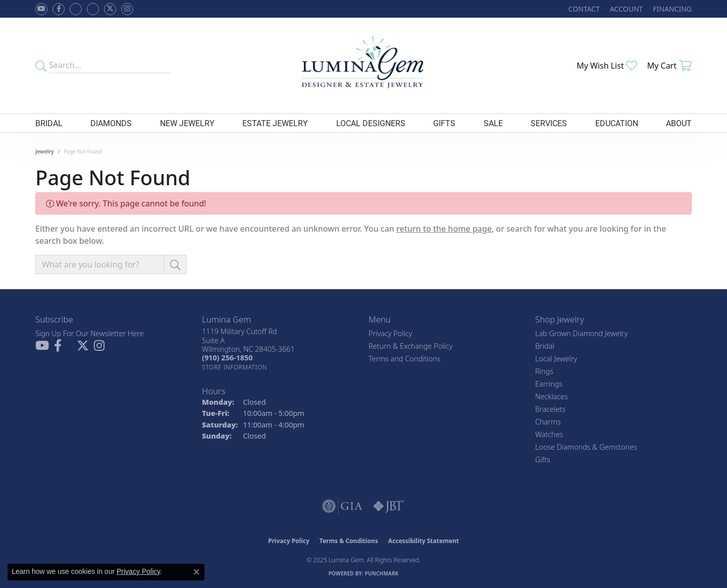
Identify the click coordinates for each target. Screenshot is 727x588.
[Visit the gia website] (342, 506)
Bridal (49, 123)
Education (617, 123)
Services (549, 123)
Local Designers (371, 123)
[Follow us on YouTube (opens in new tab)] (41, 9)
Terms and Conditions (404, 359)
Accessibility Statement (424, 541)
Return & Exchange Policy (410, 346)
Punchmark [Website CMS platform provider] (382, 573)
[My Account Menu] (626, 9)
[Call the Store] (227, 358)
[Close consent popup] (196, 572)
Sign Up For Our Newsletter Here (90, 333)
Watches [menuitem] (549, 434)
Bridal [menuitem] (545, 346)
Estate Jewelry (275, 123)
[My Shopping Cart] (669, 66)
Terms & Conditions (349, 541)
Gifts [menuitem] (543, 460)
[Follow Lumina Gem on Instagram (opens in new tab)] (127, 9)
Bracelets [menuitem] (550, 409)
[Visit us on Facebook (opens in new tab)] (76, 9)
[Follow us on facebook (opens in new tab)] (59, 9)
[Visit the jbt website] (389, 506)
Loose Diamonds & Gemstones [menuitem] (586, 447)
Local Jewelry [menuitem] (556, 359)
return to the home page (444, 229)
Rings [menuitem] (544, 371)
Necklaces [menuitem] (552, 396)
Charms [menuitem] (548, 422)
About (679, 123)
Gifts (444, 123)
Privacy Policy (391, 333)
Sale (493, 123)
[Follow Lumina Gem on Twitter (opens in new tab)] (110, 9)
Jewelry (45, 151)
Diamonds (111, 123)
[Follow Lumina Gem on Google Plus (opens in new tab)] (93, 9)
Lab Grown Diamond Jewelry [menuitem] (581, 333)
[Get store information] (235, 367)
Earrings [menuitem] (549, 384)
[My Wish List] (607, 66)
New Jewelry (187, 123)
